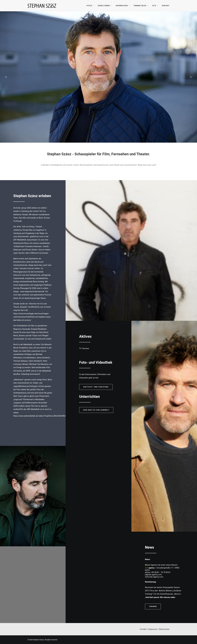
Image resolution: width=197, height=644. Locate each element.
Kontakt (166, 6)
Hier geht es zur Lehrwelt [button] (96, 410)
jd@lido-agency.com (153, 575)
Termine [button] (153, 606)
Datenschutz (164, 629)
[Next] (191, 77)
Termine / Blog (141, 6)
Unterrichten (123, 6)
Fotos (90, 6)
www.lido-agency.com (154, 577)
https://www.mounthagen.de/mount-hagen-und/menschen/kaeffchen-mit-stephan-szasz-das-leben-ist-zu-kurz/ (32, 317)
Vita (155, 6)
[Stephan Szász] (42, 6)
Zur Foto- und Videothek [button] (96, 387)
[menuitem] (91, 6)
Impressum (153, 629)
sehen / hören (105, 6)
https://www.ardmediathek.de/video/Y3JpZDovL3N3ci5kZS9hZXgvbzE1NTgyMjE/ (47, 416)
